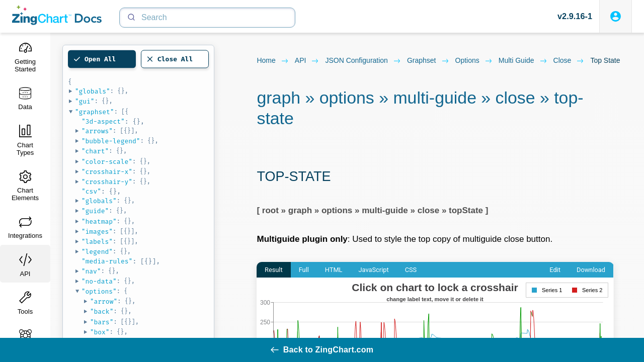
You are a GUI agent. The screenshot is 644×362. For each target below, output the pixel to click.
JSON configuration (363, 61)
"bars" (102, 322)
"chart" (95, 151)
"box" (100, 332)
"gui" (85, 101)
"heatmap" (99, 221)
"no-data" (99, 281)
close (569, 61)
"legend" (97, 252)
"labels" (97, 242)
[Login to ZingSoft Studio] (616, 16)
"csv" (91, 191)
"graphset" (95, 112)
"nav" (91, 271)
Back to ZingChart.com (322, 350)
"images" (97, 232)
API (307, 61)
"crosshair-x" (107, 172)
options (474, 61)
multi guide (523, 61)
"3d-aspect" (103, 121)
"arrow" (104, 301)
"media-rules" (107, 261)
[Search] (207, 18)
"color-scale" (107, 162)
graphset (428, 61)
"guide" (95, 211)
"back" (102, 311)
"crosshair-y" (107, 182)
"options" (99, 291)
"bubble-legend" (111, 141)
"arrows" (97, 131)
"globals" (93, 91)
